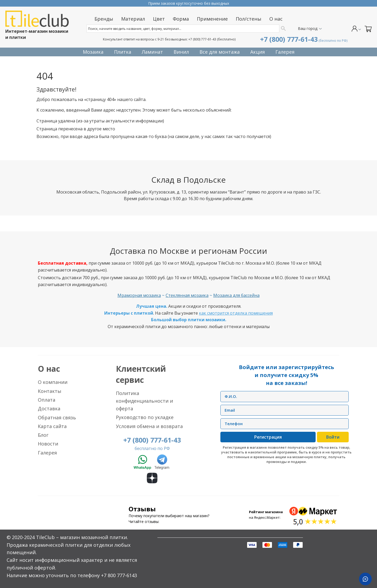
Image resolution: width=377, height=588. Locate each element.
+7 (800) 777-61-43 (202, 39)
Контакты (50, 391)
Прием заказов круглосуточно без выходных (189, 3)
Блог (43, 435)
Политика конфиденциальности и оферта (144, 401)
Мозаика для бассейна (236, 295)
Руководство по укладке (145, 417)
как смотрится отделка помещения (236, 313)
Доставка (49, 408)
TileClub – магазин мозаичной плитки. (82, 537)
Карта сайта (52, 426)
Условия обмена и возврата (149, 426)
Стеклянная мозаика (187, 295)
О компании (53, 382)
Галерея (47, 453)
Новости (48, 444)
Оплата (47, 400)
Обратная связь (57, 417)
